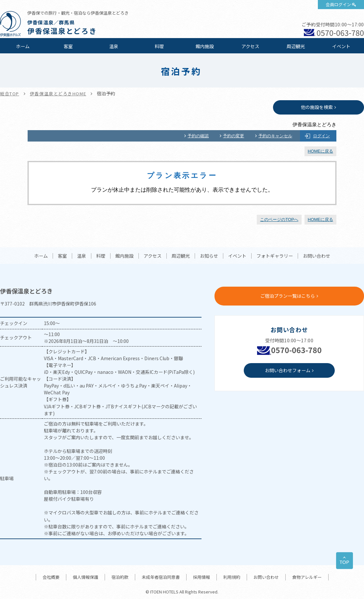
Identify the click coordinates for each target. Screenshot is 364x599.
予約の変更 (234, 136)
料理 (159, 46)
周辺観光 (296, 46)
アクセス (250, 46)
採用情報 (201, 577)
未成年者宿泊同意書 (161, 577)
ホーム (23, 46)
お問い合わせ (317, 256)
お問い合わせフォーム (288, 370)
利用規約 (232, 577)
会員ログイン (338, 4)
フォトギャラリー (275, 256)
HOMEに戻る (320, 151)
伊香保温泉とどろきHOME (58, 94)
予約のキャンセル (275, 136)
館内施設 (205, 46)
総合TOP (10, 94)
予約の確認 (198, 136)
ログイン (321, 136)
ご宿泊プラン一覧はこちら (288, 296)
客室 (68, 46)
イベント (341, 46)
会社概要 (51, 577)
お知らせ (209, 256)
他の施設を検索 (317, 107)
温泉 (114, 46)
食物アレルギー (307, 577)
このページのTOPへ (279, 219)
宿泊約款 (120, 577)
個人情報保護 (85, 577)
